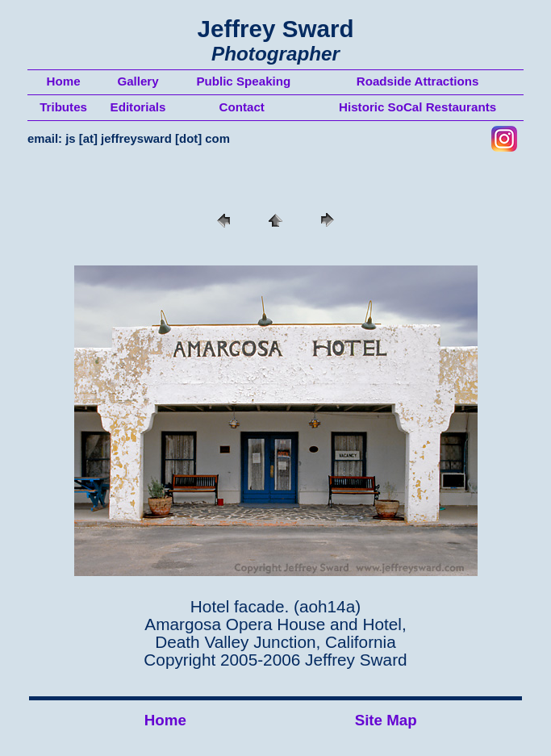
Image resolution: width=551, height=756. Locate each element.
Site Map (386, 720)
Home (165, 720)
